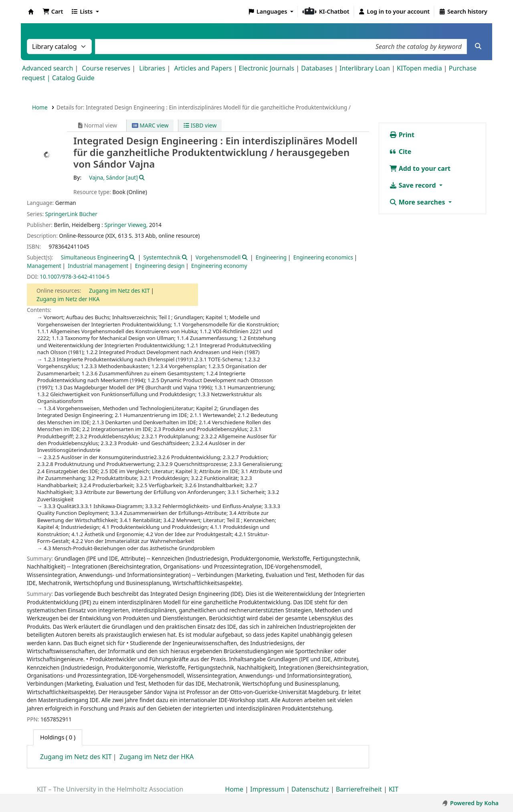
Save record (413, 185)
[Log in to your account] (394, 12)
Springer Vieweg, (126, 225)
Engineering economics (323, 257)
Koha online (31, 12)
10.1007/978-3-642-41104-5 (75, 276)
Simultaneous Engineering (95, 257)
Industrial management (98, 266)
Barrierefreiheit (359, 789)
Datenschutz (310, 789)
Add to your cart (420, 168)
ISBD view (200, 125)
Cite (400, 152)
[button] (53, 12)
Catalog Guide (73, 78)
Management (44, 266)
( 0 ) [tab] (58, 737)
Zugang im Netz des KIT (119, 291)
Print (402, 135)
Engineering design (160, 266)
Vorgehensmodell (218, 257)
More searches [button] (418, 202)
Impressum (267, 789)
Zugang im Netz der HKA (68, 299)
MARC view (150, 125)
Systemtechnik (162, 257)
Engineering (271, 257)
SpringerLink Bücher (71, 214)
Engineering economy (219, 266)
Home (40, 107)
